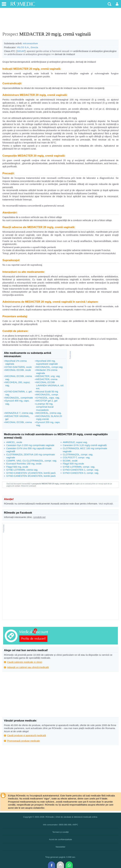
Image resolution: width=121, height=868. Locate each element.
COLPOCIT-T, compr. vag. (76, 457)
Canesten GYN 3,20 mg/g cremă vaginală (85, 445)
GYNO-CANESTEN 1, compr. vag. (81, 470)
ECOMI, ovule (70, 461)
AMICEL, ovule (14, 442)
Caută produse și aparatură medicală (26, 735)
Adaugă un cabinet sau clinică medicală (28, 667)
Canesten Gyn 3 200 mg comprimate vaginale (30, 445)
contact (17, 486)
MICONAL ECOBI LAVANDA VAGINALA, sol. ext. (50, 385)
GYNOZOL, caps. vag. (48, 398)
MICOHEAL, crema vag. (49, 413)
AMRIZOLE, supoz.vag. (75, 442)
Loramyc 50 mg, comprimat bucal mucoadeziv (45, 407)
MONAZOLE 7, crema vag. (19, 413)
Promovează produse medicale (23, 741)
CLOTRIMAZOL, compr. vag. (78, 454)
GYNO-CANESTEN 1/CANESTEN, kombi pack (31, 473)
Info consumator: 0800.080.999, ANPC (61, 825)
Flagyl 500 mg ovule (73, 464)
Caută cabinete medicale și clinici (24, 662)
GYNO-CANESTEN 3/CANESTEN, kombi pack (31, 476)
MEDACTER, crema (47, 379)
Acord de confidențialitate (60, 839)
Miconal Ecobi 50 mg (47, 392)
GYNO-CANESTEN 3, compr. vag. (81, 473)
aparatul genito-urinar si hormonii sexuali (48, 51)
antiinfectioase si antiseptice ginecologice (29, 54)
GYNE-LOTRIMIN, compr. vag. (79, 467)
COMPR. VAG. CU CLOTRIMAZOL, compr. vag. (32, 461)
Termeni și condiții (60, 832)
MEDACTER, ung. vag (48, 376)
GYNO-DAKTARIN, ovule (18, 367)
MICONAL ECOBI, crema (19, 422)
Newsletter (60, 847)
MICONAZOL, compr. (47, 394)
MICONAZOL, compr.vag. (50, 367)
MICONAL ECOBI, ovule (18, 370)
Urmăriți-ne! (39, 517)
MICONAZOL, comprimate (19, 398)
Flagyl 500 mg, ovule (17, 467)
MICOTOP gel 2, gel (47, 401)
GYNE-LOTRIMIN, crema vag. (22, 470)
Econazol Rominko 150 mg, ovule (24, 464)
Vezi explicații (106, 504)
